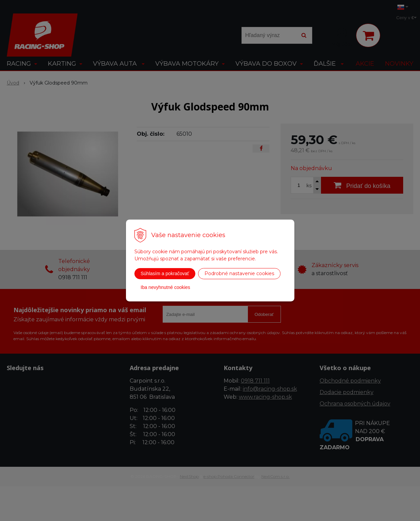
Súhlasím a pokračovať (165, 273)
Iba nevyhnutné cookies (166, 287)
